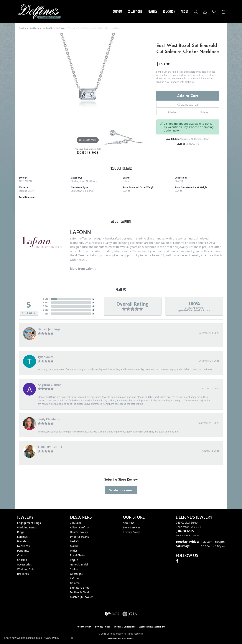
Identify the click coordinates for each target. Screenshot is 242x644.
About (185, 11)
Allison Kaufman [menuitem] (80, 527)
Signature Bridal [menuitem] (80, 588)
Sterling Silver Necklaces (54, 28)
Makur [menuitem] (74, 546)
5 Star (46, 299)
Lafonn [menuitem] (74, 578)
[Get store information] (188, 536)
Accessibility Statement (152, 627)
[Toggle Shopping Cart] (223, 12)
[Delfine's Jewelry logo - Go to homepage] (41, 12)
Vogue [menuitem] (74, 560)
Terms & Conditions (125, 627)
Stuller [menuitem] (74, 569)
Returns (204, 112)
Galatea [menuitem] (75, 583)
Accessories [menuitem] (24, 564)
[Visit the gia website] (130, 614)
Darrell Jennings (49, 329)
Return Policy (84, 627)
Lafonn (127, 181)
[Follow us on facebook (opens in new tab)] (177, 561)
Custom (117, 11)
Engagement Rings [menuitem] (29, 523)
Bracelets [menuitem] (23, 541)
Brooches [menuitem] (23, 574)
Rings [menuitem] (21, 532)
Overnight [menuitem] (76, 574)
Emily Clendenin (49, 419)
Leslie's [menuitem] (75, 541)
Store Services (132, 527)
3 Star (46, 306)
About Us (129, 523)
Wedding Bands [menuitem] (27, 527)
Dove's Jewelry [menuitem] (79, 532)
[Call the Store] (186, 531)
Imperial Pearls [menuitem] (80, 537)
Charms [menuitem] (22, 560)
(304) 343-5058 (88, 153)
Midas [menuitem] (74, 551)
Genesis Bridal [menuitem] (79, 564)
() (94, 299)
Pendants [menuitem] (23, 551)
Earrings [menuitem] (22, 537)
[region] (88, 89)
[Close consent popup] (72, 638)
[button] (196, 12)
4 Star (46, 303)
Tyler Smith (46, 357)
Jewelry (152, 11)
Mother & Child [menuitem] (80, 592)
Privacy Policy (131, 532)
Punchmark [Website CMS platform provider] (128, 639)
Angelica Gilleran (50, 385)
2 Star (46, 310)
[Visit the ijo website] (112, 614)
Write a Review (121, 490)
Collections (135, 11)
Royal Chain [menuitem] (77, 555)
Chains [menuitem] (22, 555)
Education (169, 11)
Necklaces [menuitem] (23, 546)
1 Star (46, 314)
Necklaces (34, 28)
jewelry (23, 28)
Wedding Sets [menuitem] (26, 569)
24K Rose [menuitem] (76, 523)
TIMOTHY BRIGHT (50, 447)
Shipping (172, 112)
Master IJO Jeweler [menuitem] (82, 597)
